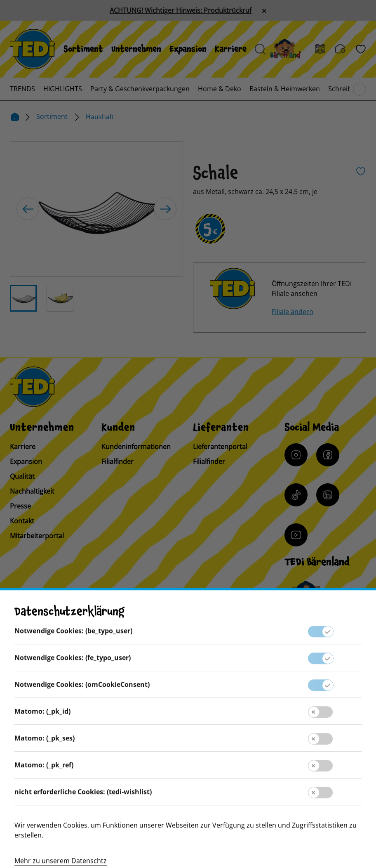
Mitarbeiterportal (37, 536)
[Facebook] (328, 455)
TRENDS (22, 89)
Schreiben (344, 89)
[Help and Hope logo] (242, 829)
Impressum (188, 733)
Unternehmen (136, 49)
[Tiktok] (296, 495)
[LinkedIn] (328, 495)
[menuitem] (83, 49)
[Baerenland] (290, 49)
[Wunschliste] (361, 49)
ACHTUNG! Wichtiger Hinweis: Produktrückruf (181, 10)
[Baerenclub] (307, 595)
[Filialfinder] (345, 49)
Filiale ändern (293, 312)
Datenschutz (188, 750)
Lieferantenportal (220, 447)
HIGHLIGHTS (63, 89)
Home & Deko (220, 89)
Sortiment (83, 49)
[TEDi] (32, 48)
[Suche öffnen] (260, 49)
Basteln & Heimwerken (285, 89)
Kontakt (22, 521)
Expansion (188, 49)
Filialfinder (117, 461)
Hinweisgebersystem (188, 766)
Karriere (231, 49)
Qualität (22, 476)
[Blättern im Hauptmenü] (360, 89)
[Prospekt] (325, 49)
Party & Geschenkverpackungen (140, 89)
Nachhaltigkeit (32, 491)
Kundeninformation (188, 717)
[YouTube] (296, 535)
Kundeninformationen (136, 447)
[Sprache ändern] (67, 633)
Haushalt (100, 117)
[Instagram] (296, 455)
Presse (20, 506)
